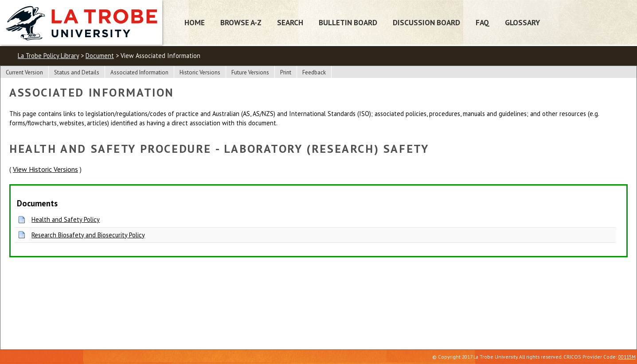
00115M (627, 357)
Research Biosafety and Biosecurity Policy (88, 235)
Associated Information (139, 72)
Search (290, 22)
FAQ (483, 22)
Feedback (314, 72)
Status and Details (77, 72)
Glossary (522, 22)
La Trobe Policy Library (48, 56)
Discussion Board (426, 22)
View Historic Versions (45, 169)
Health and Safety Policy (66, 219)
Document (100, 56)
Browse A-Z (241, 22)
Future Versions (250, 72)
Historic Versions (200, 72)
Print (286, 72)
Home (195, 22)
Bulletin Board (348, 22)
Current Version (24, 72)
